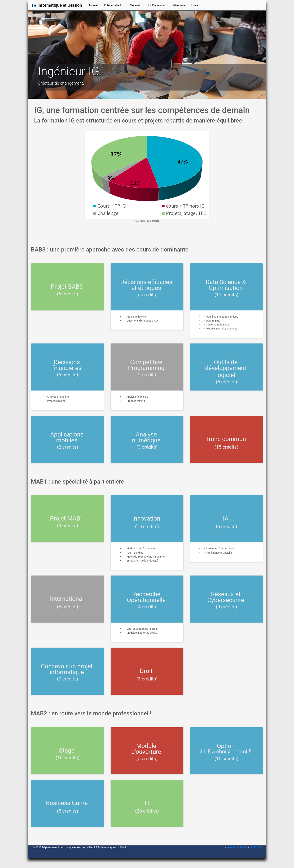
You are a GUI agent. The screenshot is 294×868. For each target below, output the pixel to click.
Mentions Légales (237, 847)
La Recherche (157, 5)
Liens (195, 5)
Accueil (94, 5)
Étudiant (135, 5)
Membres (179, 5)
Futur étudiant (113, 5)
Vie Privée (256, 847)
